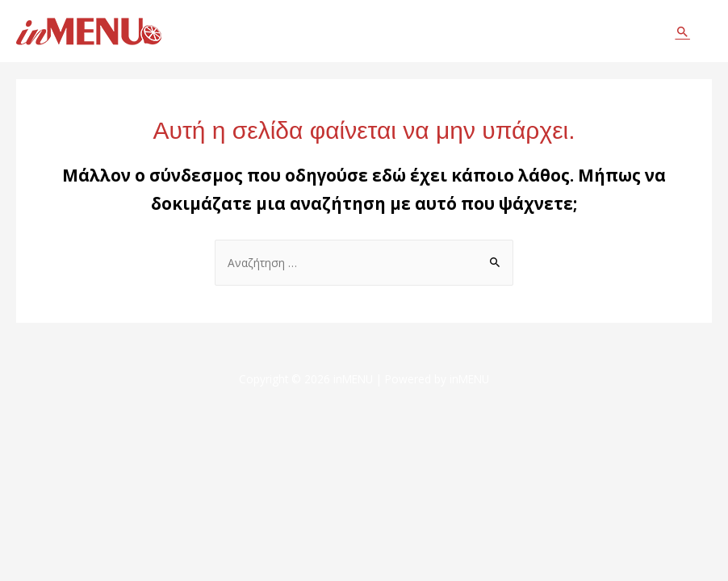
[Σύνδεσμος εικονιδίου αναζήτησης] (683, 31)
